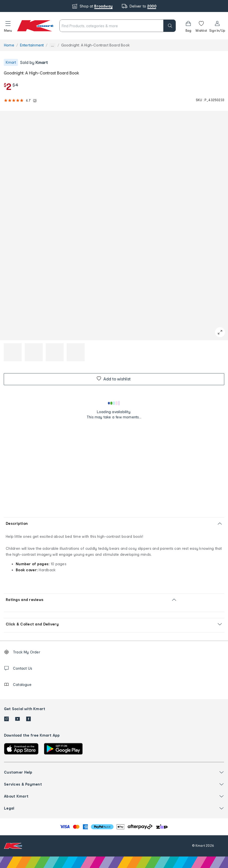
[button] (8, 26)
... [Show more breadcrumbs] (52, 45)
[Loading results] (114, 403)
